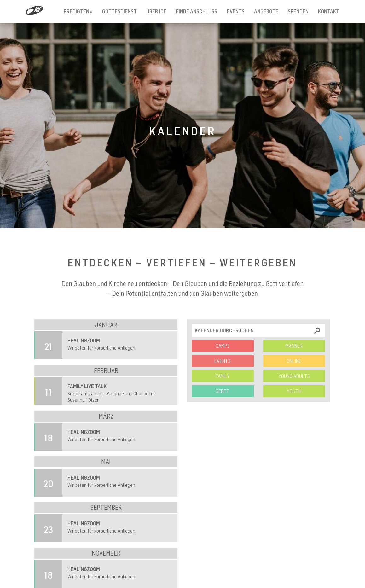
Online (294, 361)
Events (236, 11)
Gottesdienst (119, 11)
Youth (294, 391)
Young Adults (294, 376)
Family (223, 376)
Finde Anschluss (197, 11)
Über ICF (156, 11)
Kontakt (329, 11)
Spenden (298, 11)
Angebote (266, 11)
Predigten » (78, 11)
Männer (294, 346)
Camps (223, 346)
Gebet (223, 391)
